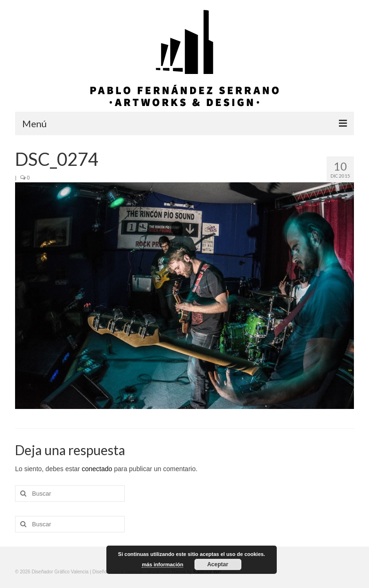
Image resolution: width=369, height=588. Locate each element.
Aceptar (218, 564)
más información (162, 564)
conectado (97, 469)
